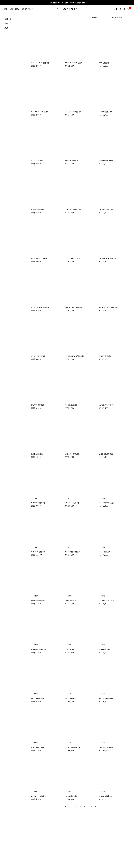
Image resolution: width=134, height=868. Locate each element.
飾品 (17, 9)
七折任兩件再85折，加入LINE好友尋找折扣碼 (67, 3)
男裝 (11, 9)
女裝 (5, 9)
